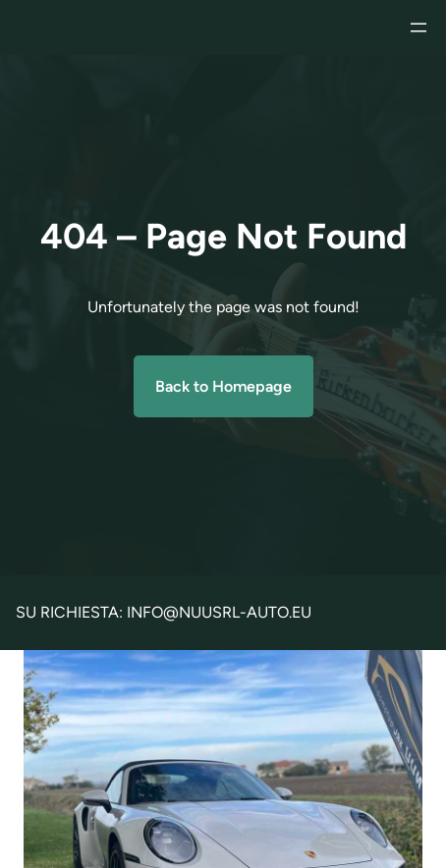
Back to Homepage (223, 386)
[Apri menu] (418, 27)
